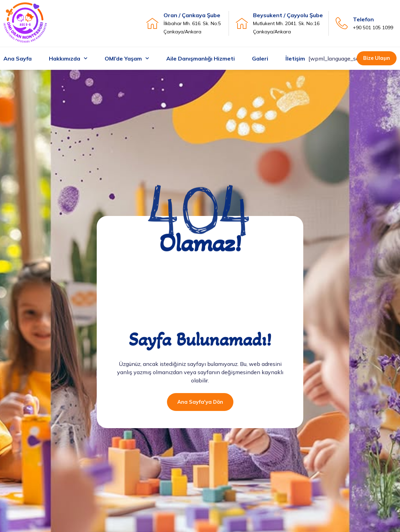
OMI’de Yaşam (127, 59)
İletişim (295, 58)
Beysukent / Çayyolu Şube (288, 15)
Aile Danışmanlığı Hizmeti (201, 58)
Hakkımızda (68, 59)
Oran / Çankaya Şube (192, 15)
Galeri (260, 58)
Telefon (363, 19)
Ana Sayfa (18, 58)
